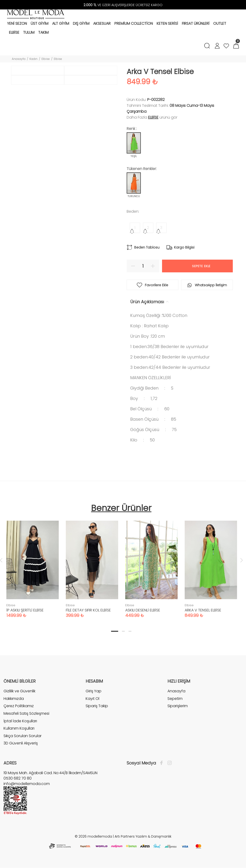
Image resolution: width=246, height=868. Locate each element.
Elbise (46, 59)
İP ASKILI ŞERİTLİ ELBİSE (25, 610)
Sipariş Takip (97, 706)
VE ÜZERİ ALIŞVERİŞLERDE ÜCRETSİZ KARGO (123, 5)
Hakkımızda (14, 699)
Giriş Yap (94, 691)
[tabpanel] (33, 565)
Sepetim (175, 699)
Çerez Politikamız (19, 706)
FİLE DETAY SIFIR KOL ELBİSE (88, 610)
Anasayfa (19, 59)
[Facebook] (163, 763)
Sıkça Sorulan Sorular (23, 736)
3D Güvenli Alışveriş (21, 743)
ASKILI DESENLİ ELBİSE (143, 610)
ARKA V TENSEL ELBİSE (203, 610)
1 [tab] (115, 631)
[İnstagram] (168, 763)
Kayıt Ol (92, 699)
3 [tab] (130, 631)
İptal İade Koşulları (20, 721)
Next (242, 560)
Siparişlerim (178, 706)
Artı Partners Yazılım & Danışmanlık (143, 836)
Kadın (33, 59)
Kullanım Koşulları (19, 728)
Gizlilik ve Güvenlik (19, 691)
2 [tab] (123, 631)
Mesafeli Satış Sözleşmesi (26, 713)
